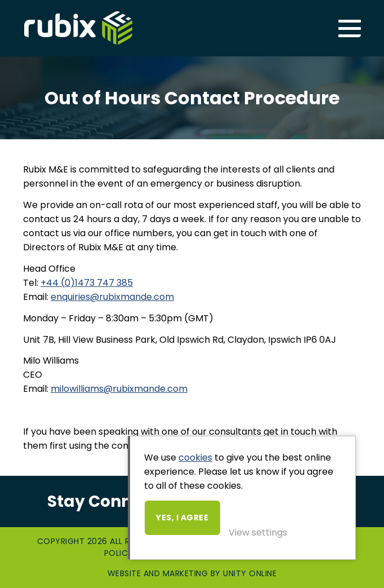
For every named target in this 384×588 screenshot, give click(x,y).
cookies (195, 457)
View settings (258, 532)
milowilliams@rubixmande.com (119, 389)
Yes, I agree (182, 518)
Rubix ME (78, 28)
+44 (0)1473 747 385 (87, 283)
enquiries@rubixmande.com (112, 297)
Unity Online (250, 573)
